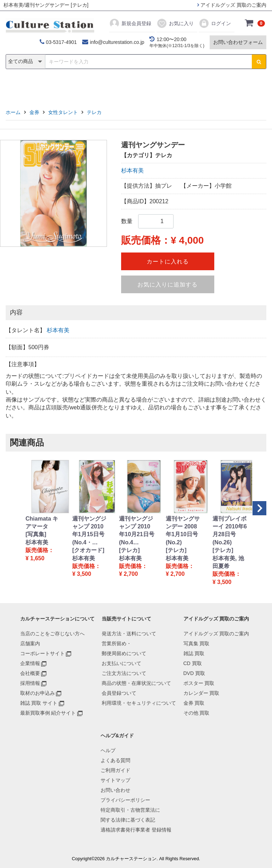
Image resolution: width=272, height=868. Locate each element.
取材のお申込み (38, 693)
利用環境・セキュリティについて (139, 703)
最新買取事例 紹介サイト (48, 713)
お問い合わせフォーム (238, 42)
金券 (210, 87)
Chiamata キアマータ (42, 523)
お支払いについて (121, 663)
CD (85, 87)
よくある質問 (115, 760)
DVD (108, 87)
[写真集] (36, 534)
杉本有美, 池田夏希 (228, 562)
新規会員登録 (130, 23)
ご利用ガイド (115, 770)
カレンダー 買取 (202, 693)
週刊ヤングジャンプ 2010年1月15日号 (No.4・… (89, 531)
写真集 (35, 87)
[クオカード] (88, 550)
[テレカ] (129, 550)
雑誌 (62, 87)
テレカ (94, 112)
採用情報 (30, 683)
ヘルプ (108, 750)
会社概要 (30, 673)
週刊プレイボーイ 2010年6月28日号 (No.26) (230, 531)
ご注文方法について (124, 673)
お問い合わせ (115, 790)
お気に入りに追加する (168, 285)
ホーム (13, 112)
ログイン (215, 23)
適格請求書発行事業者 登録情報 (136, 830)
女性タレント (63, 112)
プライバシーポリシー (125, 800)
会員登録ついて (119, 693)
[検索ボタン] (259, 62)
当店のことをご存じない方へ (52, 634)
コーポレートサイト (42, 653)
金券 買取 (194, 703)
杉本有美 (132, 171)
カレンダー (177, 87)
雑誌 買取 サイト (39, 703)
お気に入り (175, 23)
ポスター (138, 87)
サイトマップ (115, 780)
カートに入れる (168, 262)
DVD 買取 (194, 673)
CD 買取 (193, 663)
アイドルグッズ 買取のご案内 (232, 5)
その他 (237, 87)
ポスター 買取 (199, 683)
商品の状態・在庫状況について (136, 683)
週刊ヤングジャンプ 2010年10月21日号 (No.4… (137, 531)
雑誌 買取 (194, 653)
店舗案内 (30, 643)
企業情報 (30, 663)
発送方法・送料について (129, 634)
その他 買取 (197, 713)
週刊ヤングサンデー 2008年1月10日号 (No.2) (183, 531)
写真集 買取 (197, 643)
